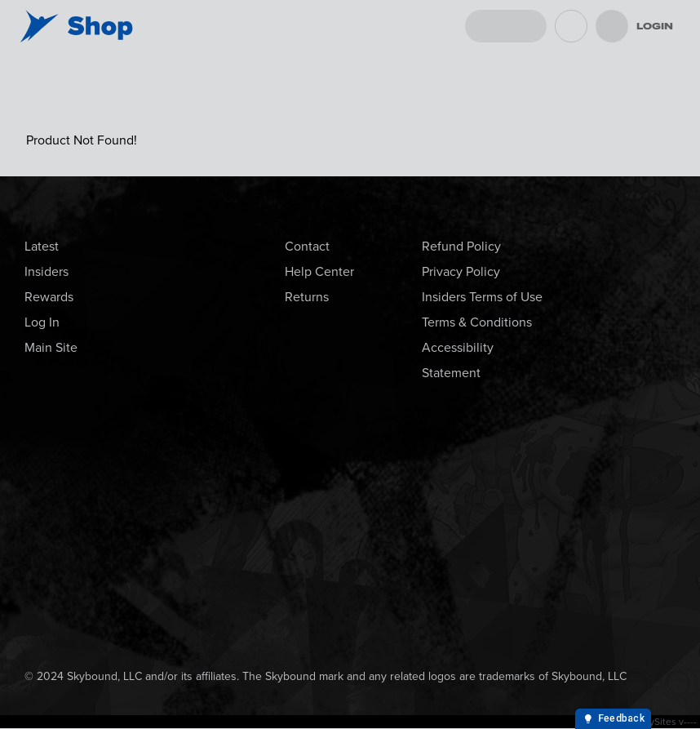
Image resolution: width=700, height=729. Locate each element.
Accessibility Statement (458, 360)
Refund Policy (461, 246)
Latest (42, 246)
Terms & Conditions (477, 322)
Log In (42, 322)
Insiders (47, 271)
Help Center (319, 271)
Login (655, 26)
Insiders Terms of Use (482, 297)
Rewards (49, 297)
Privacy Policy (461, 271)
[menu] (612, 26)
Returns (307, 297)
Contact (307, 246)
